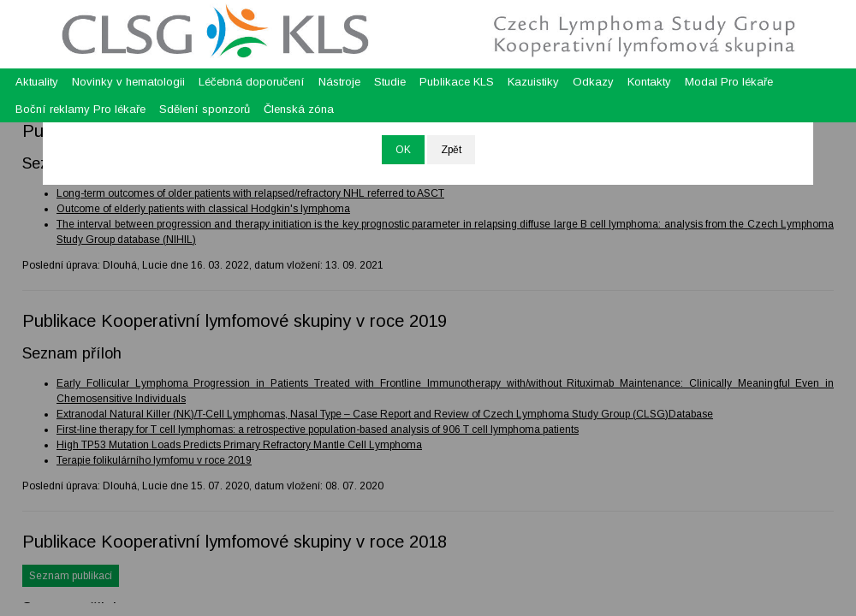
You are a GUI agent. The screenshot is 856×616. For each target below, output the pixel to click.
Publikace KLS (457, 82)
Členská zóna (299, 109)
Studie (390, 82)
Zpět (451, 150)
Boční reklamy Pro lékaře (80, 109)
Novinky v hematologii (128, 82)
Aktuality (37, 82)
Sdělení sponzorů (205, 109)
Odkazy (593, 82)
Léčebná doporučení (252, 82)
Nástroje (339, 82)
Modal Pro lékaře (729, 82)
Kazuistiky (533, 82)
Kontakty (649, 82)
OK (403, 150)
